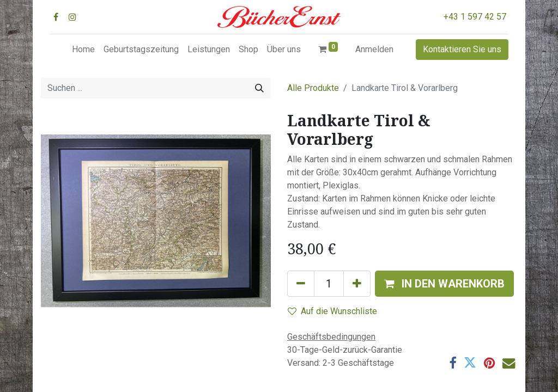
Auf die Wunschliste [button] (332, 311)
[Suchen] (259, 88)
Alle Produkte (313, 88)
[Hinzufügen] (357, 284)
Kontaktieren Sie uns (462, 49)
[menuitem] (83, 50)
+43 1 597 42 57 (475, 17)
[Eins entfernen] (301, 284)
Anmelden (374, 49)
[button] (444, 284)
